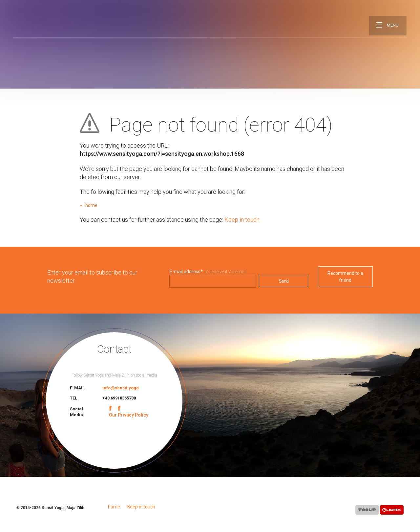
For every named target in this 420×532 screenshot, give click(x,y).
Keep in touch (242, 220)
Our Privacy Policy (129, 415)
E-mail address (186, 272)
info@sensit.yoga (121, 388)
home (91, 205)
